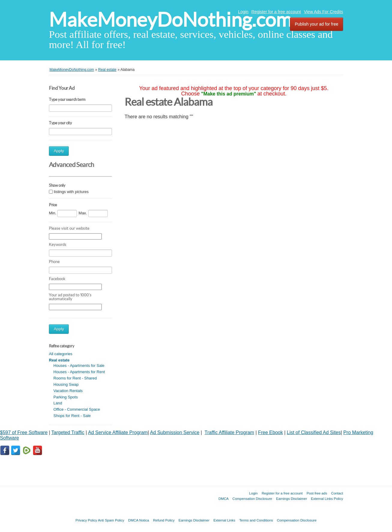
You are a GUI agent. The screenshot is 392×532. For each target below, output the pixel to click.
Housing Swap (66, 384)
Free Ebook (271, 432)
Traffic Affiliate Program (229, 432)
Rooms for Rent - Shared (75, 378)
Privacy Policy (86, 520)
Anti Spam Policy (111, 520)
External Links (224, 520)
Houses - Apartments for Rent (79, 372)
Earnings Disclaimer (292, 499)
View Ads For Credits (324, 12)
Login (243, 12)
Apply (59, 151)
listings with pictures (71, 192)
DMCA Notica (139, 520)
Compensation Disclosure (252, 499)
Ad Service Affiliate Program (118, 432)
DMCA (224, 499)
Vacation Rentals (68, 391)
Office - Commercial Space (77, 409)
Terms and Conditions (256, 520)
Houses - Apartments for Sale (79, 366)
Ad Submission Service (175, 432)
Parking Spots (66, 397)
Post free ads (317, 493)
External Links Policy (327, 499)
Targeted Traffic (68, 432)
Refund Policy (164, 520)
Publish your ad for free (317, 24)
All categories (61, 354)
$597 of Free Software (24, 432)
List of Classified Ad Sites (314, 432)
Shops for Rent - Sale (72, 416)
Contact (337, 493)
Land (58, 403)
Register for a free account (276, 12)
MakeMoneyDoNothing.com (170, 20)
